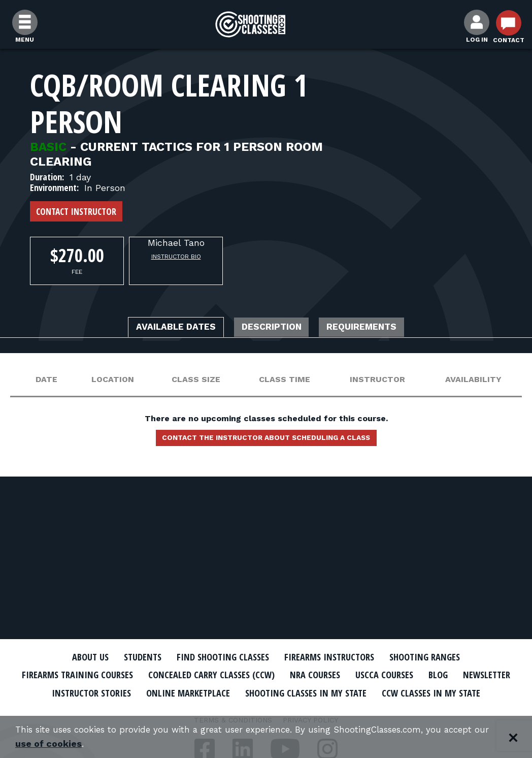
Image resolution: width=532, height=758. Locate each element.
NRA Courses (355, 675)
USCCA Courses (431, 675)
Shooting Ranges (441, 657)
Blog (489, 675)
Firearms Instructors (335, 657)
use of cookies (66, 744)
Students (129, 657)
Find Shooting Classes (218, 657)
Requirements (377, 328)
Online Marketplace (277, 692)
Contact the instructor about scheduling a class (266, 441)
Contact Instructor (76, 211)
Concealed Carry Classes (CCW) (242, 675)
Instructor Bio (176, 257)
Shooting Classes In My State (407, 692)
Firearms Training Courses (94, 675)
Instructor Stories (171, 692)
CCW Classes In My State (266, 710)
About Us (72, 657)
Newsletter (83, 692)
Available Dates (162, 328)
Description (273, 328)
